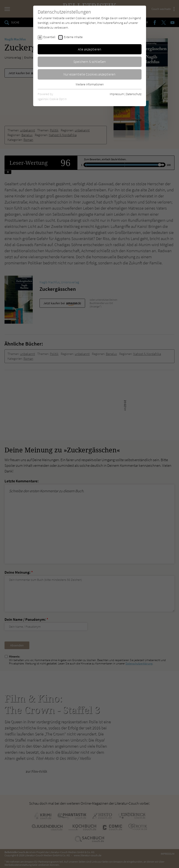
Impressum (117, 94)
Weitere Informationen (90, 84)
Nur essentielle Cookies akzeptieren (89, 74)
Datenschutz (134, 94)
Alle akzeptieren (90, 49)
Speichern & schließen (90, 62)
